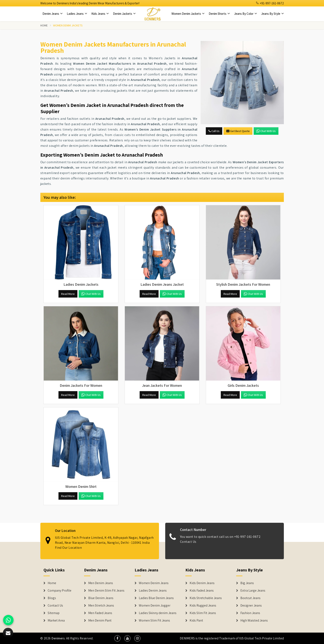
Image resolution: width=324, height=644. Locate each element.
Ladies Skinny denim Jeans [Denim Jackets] (158, 613)
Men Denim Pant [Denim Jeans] (100, 621)
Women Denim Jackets (188, 14)
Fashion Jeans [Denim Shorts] (250, 613)
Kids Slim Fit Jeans (203, 613)
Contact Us (188, 545)
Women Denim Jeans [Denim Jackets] (154, 583)
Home (44, 25)
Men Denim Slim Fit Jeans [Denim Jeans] (106, 591)
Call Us (214, 131)
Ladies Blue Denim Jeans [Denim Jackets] (156, 598)
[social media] (117, 638)
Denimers (58, 638)
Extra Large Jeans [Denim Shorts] (253, 591)
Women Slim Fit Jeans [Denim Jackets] (154, 621)
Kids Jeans (100, 14)
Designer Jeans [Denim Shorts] (251, 606)
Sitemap (54, 613)
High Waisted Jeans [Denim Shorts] (254, 621)
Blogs (52, 598)
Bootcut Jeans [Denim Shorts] (250, 598)
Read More (68, 294)
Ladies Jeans (77, 14)
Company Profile (60, 591)
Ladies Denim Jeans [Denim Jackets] (153, 591)
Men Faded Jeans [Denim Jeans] (100, 613)
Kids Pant (196, 621)
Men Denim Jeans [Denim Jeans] (101, 583)
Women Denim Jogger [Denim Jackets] (155, 606)
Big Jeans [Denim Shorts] (247, 583)
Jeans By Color (246, 14)
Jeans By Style (272, 14)
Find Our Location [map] (68, 544)
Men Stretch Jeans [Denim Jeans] (101, 606)
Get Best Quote (238, 131)
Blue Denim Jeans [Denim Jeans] (101, 598)
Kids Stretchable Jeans (206, 598)
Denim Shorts (219, 14)
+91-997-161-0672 (270, 3)
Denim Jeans (53, 14)
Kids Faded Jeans (202, 591)
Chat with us (266, 131)
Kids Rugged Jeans (203, 606)
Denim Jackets (124, 14)
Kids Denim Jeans (202, 583)
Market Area (56, 621)
